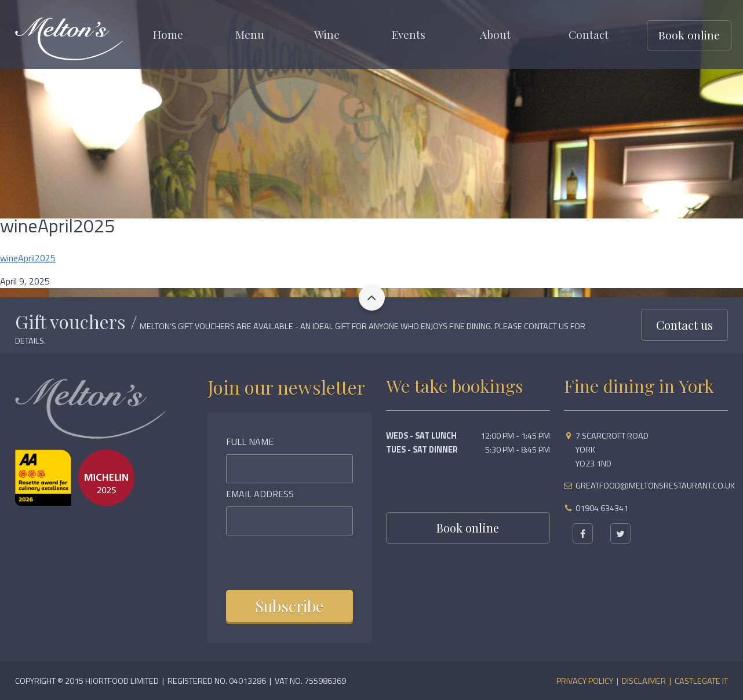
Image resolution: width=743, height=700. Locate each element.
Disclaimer (644, 681)
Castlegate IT (701, 681)
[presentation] (303, 561)
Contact (589, 34)
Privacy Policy (585, 681)
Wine (327, 34)
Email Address (260, 494)
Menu (250, 34)
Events (409, 34)
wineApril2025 (28, 258)
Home (168, 34)
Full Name (250, 442)
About (495, 34)
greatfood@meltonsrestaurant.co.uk (655, 486)
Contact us (684, 325)
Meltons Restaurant (69, 39)
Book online (689, 35)
